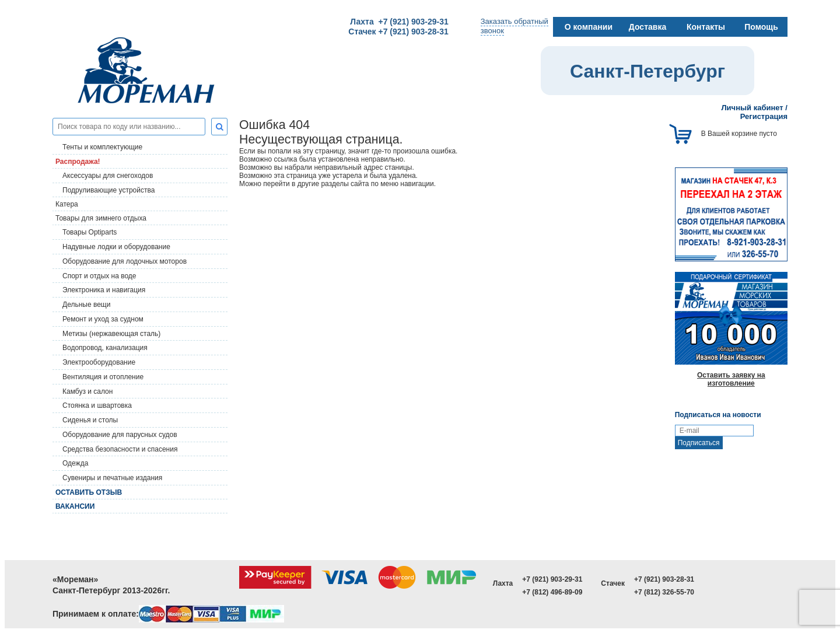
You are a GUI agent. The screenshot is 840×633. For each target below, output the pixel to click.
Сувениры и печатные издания (112, 478)
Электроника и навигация (104, 290)
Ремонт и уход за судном (103, 319)
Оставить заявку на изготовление (731, 379)
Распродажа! (78, 162)
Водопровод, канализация (105, 348)
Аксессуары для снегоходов (108, 176)
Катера (67, 204)
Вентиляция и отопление (103, 377)
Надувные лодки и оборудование (116, 247)
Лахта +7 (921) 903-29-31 (399, 22)
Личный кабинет (752, 108)
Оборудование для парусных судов (120, 435)
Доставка (647, 27)
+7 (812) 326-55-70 (664, 592)
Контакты (706, 27)
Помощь (761, 27)
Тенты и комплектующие (102, 147)
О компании (589, 27)
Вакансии (75, 506)
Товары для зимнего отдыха (101, 218)
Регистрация (764, 116)
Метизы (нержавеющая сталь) (111, 334)
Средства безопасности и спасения (120, 449)
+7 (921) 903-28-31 (664, 579)
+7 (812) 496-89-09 (552, 592)
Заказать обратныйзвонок (514, 26)
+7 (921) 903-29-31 (552, 579)
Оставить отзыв (89, 492)
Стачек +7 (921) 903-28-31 (398, 32)
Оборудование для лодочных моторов (125, 261)
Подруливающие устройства (108, 190)
